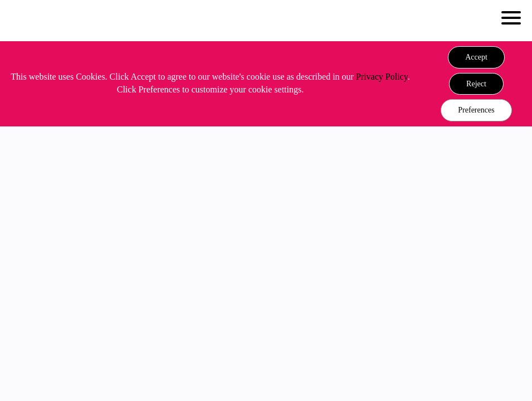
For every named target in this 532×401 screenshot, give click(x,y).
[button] (476, 57)
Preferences (476, 110)
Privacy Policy (382, 77)
